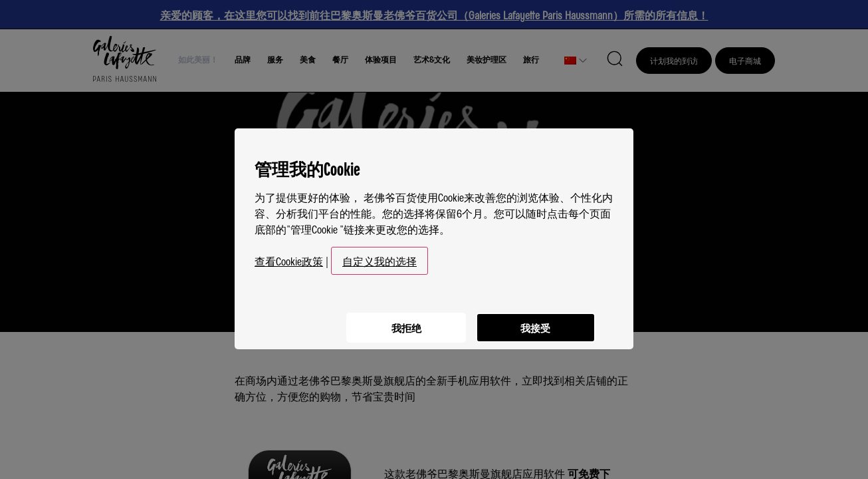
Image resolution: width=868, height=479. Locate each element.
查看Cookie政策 (289, 255)
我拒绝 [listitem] (401, 320)
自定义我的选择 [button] (380, 255)
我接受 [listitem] (534, 320)
